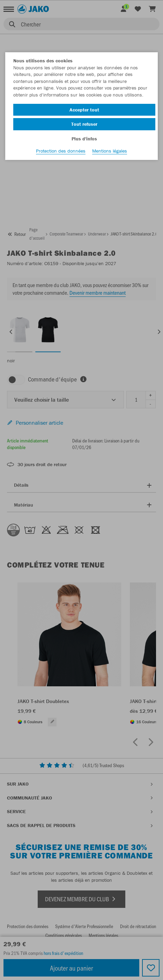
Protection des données (61, 151)
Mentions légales (110, 151)
